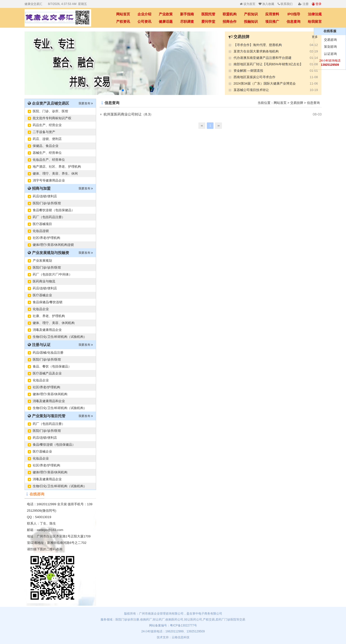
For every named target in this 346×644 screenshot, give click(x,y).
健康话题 (166, 22)
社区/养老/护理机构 (46, 238)
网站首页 (123, 14)
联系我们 (285, 4)
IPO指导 (294, 14)
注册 (303, 4)
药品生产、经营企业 (47, 125)
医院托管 (208, 14)
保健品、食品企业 (46, 146)
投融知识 (251, 22)
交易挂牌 (297, 103)
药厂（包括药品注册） (49, 217)
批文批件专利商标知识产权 (52, 118)
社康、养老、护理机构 (49, 316)
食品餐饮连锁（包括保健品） (54, 210)
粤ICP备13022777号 (183, 625)
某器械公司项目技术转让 (251, 90)
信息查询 (293, 22)
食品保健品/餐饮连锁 (48, 302)
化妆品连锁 (41, 231)
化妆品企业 (41, 309)
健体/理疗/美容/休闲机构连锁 (53, 245)
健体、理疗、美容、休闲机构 (54, 323)
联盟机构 (230, 14)
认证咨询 (330, 54)
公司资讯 (144, 22)
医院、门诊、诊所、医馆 (50, 111)
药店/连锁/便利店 (45, 196)
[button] (123, 90)
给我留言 (315, 22)
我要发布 (86, 103)
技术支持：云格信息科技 (173, 637)
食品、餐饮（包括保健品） (52, 366)
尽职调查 (187, 22)
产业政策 (166, 14)
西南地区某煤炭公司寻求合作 (254, 77)
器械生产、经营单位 (47, 153)
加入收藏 (266, 4)
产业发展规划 (42, 261)
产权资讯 (123, 22)
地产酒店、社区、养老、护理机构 (57, 167)
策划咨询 (330, 47)
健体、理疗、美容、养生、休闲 (55, 173)
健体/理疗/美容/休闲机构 (50, 394)
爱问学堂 (208, 22)
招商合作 (230, 22)
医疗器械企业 (42, 295)
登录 (317, 4)
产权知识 (251, 14)
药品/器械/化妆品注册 (48, 353)
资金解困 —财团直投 (249, 71)
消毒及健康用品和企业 (49, 401)
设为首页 (247, 4)
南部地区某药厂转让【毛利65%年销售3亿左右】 (268, 64)
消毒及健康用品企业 (47, 330)
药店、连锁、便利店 (47, 139)
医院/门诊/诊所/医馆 (47, 203)
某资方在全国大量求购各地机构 (256, 51)
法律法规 (315, 14)
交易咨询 (330, 40)
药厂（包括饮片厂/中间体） (53, 274)
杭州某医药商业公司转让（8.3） (128, 114)
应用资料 (272, 14)
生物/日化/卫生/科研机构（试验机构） (60, 337)
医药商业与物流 (44, 281)
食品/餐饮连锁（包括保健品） (54, 445)
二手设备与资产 (44, 132)
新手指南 (187, 14)
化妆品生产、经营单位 (49, 160)
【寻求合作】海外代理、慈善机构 (258, 45)
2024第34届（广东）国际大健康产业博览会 (265, 83)
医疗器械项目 (42, 224)
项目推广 (272, 22)
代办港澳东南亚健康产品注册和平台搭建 (263, 58)
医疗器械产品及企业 (47, 373)
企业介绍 (144, 14)
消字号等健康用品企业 (49, 180)
